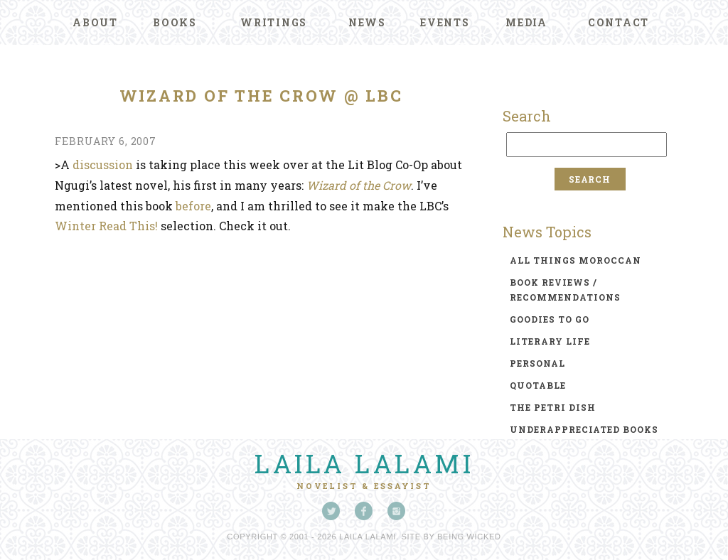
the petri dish (553, 407)
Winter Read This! (108, 226)
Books (175, 22)
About (95, 22)
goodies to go (550, 319)
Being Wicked (469, 537)
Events (445, 22)
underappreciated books (584, 429)
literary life (550, 341)
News (367, 22)
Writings (274, 22)
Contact (619, 22)
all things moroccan (576, 260)
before (193, 206)
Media (526, 22)
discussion (103, 165)
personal (537, 363)
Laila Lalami (364, 463)
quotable (538, 385)
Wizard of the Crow (359, 185)
